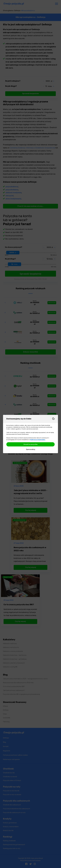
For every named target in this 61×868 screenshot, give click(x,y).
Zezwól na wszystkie (30, 444)
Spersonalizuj (31, 449)
